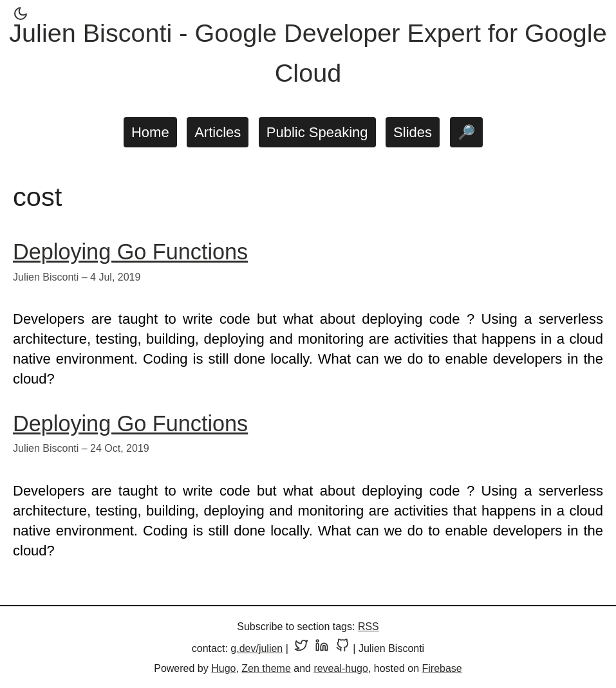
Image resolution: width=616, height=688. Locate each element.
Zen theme (266, 668)
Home (150, 132)
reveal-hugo (341, 668)
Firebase (442, 668)
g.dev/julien (257, 648)
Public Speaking (317, 132)
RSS (369, 627)
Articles (218, 132)
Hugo (223, 668)
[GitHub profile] (342, 648)
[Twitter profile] (301, 648)
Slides (413, 132)
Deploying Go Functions (130, 252)
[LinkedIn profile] (322, 648)
